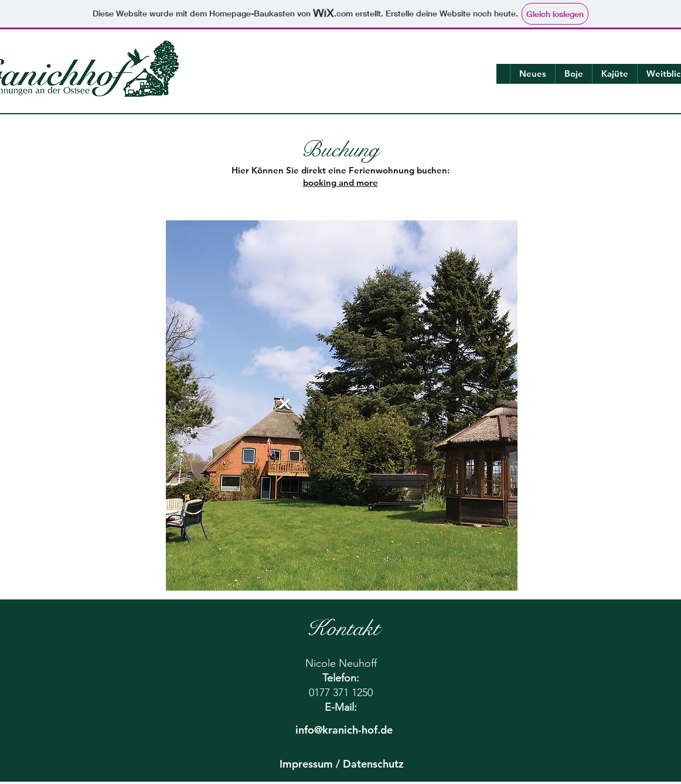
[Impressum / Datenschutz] (342, 764)
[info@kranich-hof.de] (344, 730)
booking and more (340, 183)
